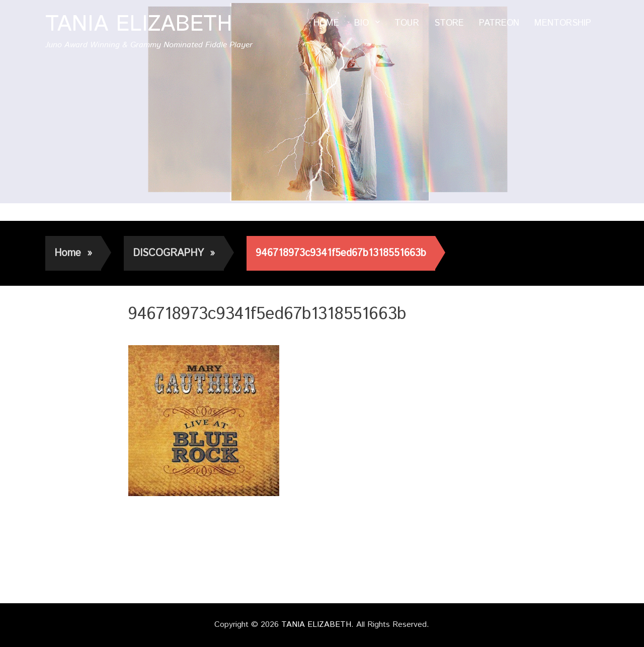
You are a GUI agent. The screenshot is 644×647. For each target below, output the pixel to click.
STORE (449, 23)
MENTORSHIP (563, 23)
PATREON (499, 23)
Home (73, 253)
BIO (361, 23)
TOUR (407, 23)
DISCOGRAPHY (174, 253)
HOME (326, 23)
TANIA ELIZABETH (139, 24)
